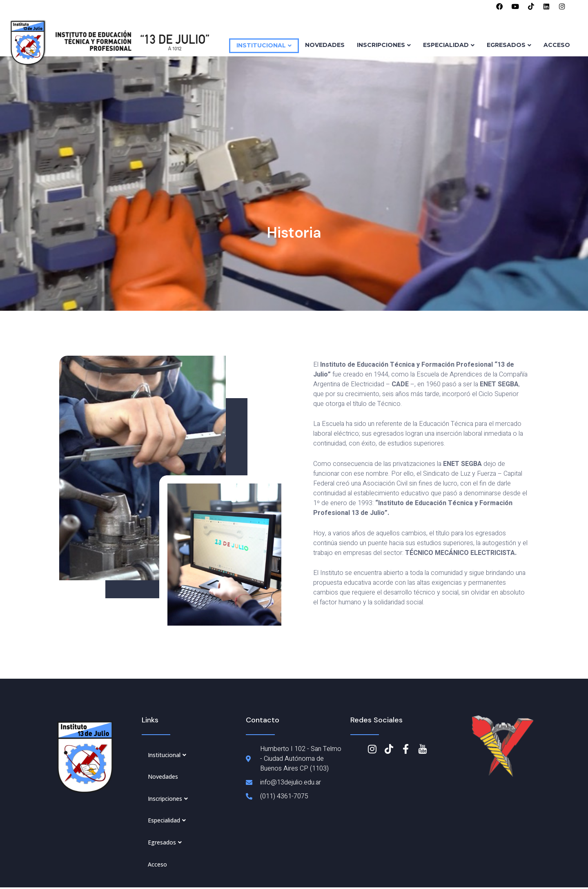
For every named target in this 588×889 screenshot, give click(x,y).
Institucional (264, 46)
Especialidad (449, 46)
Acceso (557, 46)
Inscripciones (384, 46)
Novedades (325, 46)
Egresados (509, 46)
